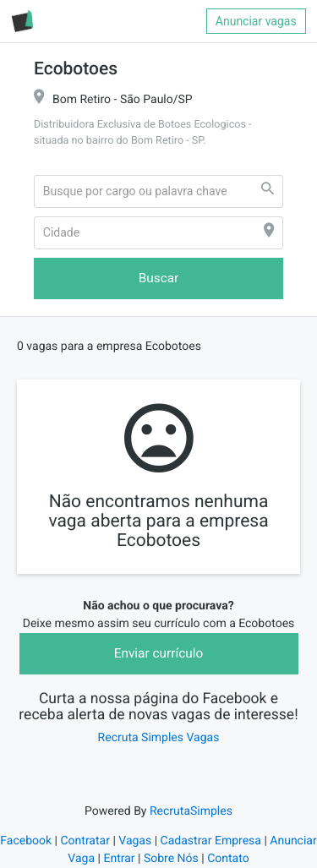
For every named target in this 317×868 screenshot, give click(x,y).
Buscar (159, 278)
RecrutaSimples (191, 811)
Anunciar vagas (256, 21)
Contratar (85, 841)
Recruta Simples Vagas (159, 738)
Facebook (26, 841)
